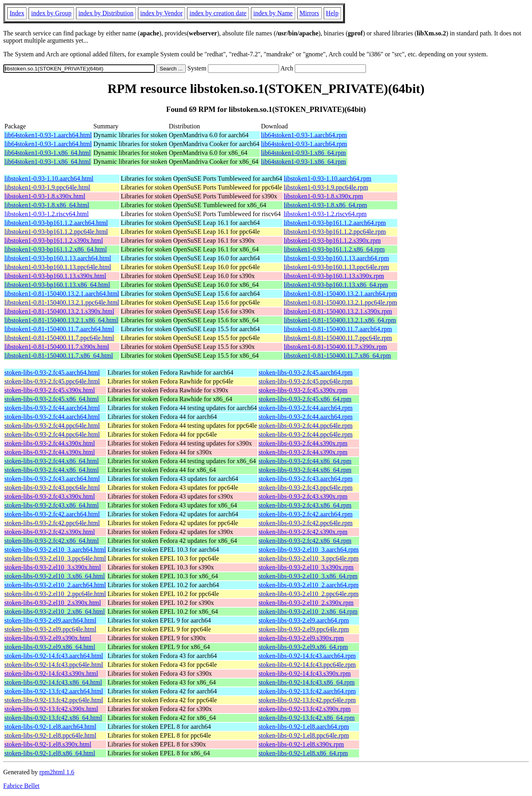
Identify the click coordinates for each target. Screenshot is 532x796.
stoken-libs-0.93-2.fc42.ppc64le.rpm (306, 523)
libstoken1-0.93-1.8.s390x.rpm (324, 196)
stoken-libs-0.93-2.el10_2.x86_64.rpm (308, 611)
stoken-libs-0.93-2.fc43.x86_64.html (52, 505)
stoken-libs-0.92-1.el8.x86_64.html (50, 753)
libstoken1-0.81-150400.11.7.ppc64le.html (59, 338)
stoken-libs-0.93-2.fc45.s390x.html (50, 390)
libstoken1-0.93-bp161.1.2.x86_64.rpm (334, 249)
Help (332, 13)
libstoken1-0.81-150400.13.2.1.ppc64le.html (62, 302)
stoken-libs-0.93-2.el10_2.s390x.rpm (306, 603)
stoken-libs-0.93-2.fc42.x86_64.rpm (305, 541)
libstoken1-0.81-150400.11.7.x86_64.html (59, 356)
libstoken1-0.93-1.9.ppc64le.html (47, 187)
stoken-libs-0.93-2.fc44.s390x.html (50, 443)
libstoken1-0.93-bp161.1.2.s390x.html (54, 240)
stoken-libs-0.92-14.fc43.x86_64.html (53, 682)
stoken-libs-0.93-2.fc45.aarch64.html (52, 372)
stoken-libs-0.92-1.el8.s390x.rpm (301, 744)
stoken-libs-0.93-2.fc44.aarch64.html (52, 408)
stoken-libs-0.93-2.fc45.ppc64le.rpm (306, 381)
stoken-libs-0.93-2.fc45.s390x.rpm (303, 390)
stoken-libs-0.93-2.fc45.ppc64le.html (52, 381)
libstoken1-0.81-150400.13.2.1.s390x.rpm (338, 311)
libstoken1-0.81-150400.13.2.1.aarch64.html (62, 294)
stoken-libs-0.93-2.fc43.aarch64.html (52, 479)
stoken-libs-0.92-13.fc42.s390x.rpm (305, 709)
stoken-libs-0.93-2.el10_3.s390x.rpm (306, 567)
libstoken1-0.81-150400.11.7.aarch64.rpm (338, 329)
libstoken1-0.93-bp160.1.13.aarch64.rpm (337, 258)
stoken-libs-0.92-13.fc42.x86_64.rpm (307, 718)
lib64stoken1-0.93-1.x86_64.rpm (303, 153)
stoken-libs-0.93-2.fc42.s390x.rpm (303, 532)
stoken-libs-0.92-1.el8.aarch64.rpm (304, 727)
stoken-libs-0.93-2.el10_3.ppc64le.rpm (309, 558)
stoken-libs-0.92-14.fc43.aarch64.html (54, 656)
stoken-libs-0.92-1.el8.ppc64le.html (50, 735)
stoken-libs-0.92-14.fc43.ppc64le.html (54, 665)
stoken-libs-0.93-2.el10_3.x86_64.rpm (308, 576)
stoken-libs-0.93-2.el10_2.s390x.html (53, 603)
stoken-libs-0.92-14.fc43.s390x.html (51, 673)
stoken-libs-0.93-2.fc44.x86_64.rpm (305, 461)
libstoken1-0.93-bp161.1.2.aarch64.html (56, 223)
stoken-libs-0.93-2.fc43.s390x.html (50, 496)
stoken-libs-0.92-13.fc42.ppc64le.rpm (307, 700)
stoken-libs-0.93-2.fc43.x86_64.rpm (305, 505)
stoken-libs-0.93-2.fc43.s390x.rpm (303, 496)
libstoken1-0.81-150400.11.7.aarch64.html (59, 329)
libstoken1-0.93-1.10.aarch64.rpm (328, 178)
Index (17, 13)
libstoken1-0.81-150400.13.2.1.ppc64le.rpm (341, 302)
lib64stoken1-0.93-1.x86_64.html (48, 153)
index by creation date (218, 13)
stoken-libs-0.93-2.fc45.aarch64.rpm (306, 372)
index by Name (273, 13)
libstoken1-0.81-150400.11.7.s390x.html (57, 347)
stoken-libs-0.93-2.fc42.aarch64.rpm (306, 514)
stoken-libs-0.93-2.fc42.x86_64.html (52, 541)
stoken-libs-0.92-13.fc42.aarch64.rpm (307, 691)
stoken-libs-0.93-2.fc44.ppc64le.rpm (306, 426)
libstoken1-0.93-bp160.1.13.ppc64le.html (58, 267)
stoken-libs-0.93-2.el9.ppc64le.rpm (304, 629)
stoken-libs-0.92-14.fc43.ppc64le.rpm (307, 665)
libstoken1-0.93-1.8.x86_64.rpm (326, 205)
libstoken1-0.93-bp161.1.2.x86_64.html (56, 249)
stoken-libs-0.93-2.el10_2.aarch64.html (55, 585)
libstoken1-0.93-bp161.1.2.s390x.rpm (332, 240)
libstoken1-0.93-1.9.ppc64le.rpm (326, 187)
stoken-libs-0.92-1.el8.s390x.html (48, 744)
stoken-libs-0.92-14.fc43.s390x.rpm (305, 673)
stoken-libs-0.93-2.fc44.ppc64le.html (52, 426)
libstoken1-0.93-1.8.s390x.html (45, 196)
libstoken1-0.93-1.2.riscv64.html (47, 214)
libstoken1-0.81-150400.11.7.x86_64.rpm (338, 356)
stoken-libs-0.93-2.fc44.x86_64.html (52, 461)
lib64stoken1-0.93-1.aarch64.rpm (304, 135)
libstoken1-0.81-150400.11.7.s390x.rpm (336, 347)
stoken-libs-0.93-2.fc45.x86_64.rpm (305, 399)
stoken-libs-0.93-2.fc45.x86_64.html (52, 399)
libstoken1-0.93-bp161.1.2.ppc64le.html (56, 232)
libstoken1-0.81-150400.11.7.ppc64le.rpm (338, 338)
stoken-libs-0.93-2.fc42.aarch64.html (52, 514)
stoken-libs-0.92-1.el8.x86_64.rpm (303, 753)
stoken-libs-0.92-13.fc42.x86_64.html (53, 718)
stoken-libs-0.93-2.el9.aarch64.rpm (304, 620)
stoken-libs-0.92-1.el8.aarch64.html (50, 727)
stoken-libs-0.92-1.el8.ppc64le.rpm (304, 735)
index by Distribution (106, 13)
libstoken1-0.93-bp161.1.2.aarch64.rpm (335, 223)
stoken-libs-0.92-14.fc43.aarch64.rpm (307, 656)
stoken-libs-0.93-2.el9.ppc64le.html (50, 629)
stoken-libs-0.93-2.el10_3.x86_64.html (55, 576)
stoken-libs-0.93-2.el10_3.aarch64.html (55, 550)
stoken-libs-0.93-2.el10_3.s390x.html (53, 567)
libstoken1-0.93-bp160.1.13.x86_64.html (57, 285)
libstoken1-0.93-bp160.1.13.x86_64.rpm (336, 285)
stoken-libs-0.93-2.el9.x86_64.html (50, 647)
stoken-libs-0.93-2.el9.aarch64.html (50, 620)
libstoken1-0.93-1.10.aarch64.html (49, 178)
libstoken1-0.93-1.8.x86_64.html (47, 205)
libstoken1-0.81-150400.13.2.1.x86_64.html (61, 320)
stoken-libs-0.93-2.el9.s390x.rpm (301, 638)
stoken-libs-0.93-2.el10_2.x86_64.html (55, 611)
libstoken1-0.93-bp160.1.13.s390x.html (55, 276)
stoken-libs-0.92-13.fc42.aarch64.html (54, 691)
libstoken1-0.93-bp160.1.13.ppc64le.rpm (337, 267)
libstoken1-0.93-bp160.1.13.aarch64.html (58, 258)
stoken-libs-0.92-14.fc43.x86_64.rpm (307, 682)
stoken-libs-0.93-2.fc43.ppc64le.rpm (306, 488)
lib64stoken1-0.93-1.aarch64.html (48, 135)
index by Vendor (161, 13)
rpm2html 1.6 (57, 772)
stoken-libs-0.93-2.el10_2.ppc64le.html (55, 594)
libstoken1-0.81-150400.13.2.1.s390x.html (59, 311)
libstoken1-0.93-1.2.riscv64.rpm (325, 214)
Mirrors (309, 13)
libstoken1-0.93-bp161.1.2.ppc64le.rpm (335, 232)
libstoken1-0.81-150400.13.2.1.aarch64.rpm (341, 294)
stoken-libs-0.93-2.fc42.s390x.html (50, 532)
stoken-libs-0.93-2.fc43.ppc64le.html (52, 488)
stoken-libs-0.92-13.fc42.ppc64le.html (54, 700)
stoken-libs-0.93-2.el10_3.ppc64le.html (55, 558)
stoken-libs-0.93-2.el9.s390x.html (48, 638)
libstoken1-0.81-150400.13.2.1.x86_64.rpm (340, 320)
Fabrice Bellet (21, 786)
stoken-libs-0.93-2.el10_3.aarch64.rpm (309, 550)
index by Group (51, 13)
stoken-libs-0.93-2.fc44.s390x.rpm (303, 443)
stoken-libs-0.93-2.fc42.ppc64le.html (52, 523)
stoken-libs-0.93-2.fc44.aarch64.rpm (306, 408)
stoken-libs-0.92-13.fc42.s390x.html (51, 709)
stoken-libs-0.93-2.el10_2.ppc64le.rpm (309, 594)
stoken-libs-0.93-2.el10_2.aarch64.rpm (309, 585)
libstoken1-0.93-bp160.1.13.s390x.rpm (334, 276)
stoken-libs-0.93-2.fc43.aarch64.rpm (306, 479)
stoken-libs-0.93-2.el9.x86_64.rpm (303, 647)
